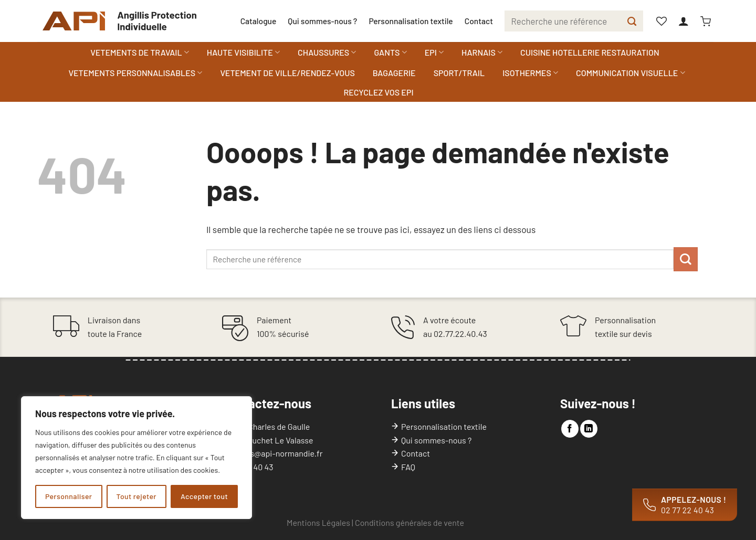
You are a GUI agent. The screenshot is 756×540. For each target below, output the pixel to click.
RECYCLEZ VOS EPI (378, 92)
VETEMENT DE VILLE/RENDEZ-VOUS (287, 73)
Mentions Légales (318, 522)
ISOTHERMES (530, 73)
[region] (136, 458)
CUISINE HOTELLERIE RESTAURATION (590, 52)
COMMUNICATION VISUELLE (631, 73)
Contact (479, 21)
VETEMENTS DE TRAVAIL (139, 52)
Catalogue (259, 21)
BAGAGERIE (394, 73)
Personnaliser (69, 496)
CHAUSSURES (327, 52)
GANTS (390, 52)
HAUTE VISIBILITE (243, 52)
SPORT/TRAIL (459, 73)
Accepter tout (204, 496)
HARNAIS (482, 52)
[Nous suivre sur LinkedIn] (589, 429)
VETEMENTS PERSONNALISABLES (135, 73)
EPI (434, 52)
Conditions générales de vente (409, 522)
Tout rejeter (136, 496)
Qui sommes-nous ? (322, 21)
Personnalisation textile (411, 21)
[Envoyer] (632, 21)
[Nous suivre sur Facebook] (570, 429)
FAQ (408, 467)
